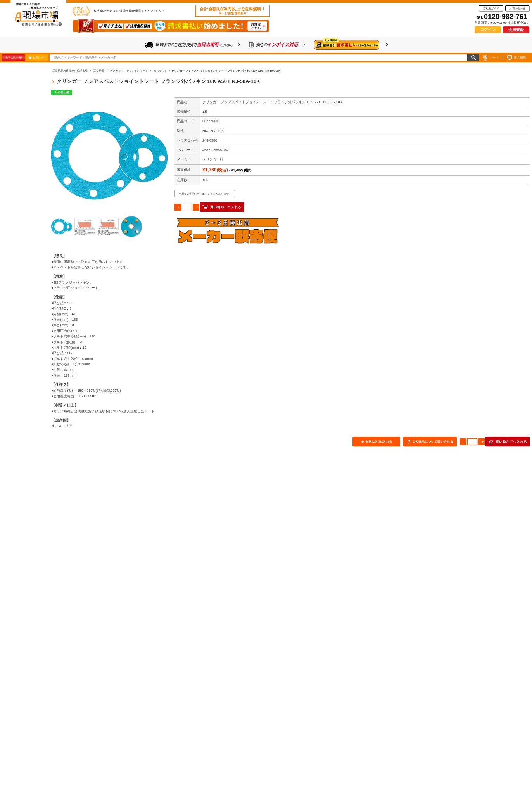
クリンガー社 (213, 159)
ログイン (488, 30)
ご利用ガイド (491, 8)
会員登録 (516, 30)
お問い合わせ (517, 8)
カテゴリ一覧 (13, 57)
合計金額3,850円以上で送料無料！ (233, 11)
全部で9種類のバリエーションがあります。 (205, 194)
